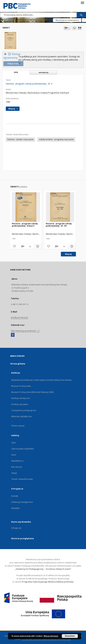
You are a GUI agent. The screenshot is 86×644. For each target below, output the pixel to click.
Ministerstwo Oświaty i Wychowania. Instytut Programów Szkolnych (37, 93)
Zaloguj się (16, 528)
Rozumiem (70, 636)
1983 (8, 102)
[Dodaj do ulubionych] (74, 28)
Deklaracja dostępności (22, 502)
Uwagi (14, 473)
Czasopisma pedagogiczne (24, 410)
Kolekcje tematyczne (21, 398)
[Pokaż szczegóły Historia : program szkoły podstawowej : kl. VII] (71, 246)
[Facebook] (13, 335)
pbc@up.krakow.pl (20, 318)
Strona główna (18, 364)
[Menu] (82, 3)
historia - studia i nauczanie (20, 139)
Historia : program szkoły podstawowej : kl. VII (59, 225)
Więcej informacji (51, 636)
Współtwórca (17, 461)
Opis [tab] (16, 72)
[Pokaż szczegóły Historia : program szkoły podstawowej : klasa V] (37, 246)
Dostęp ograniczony (12, 56)
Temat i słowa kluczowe (22, 479)
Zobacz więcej (18, 426)
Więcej (68, 254)
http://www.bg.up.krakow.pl (25, 331)
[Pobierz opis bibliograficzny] (22, 246)
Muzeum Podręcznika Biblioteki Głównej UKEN (32, 392)
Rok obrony (17, 467)
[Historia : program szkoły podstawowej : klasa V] (26, 207)
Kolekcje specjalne (20, 404)
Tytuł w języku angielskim (23, 449)
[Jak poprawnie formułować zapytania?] (84, 20)
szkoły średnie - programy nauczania (56, 139)
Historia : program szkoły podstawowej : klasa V (25, 225)
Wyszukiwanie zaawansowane (67, 20)
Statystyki (15, 508)
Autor (14, 455)
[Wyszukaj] (81, 15)
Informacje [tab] (44, 72)
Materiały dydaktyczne (22, 416)
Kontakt (15, 496)
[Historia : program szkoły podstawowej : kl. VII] (60, 207)
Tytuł (13, 443)
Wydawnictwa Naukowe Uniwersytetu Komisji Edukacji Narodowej (41, 380)
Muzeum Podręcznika (21, 386)
